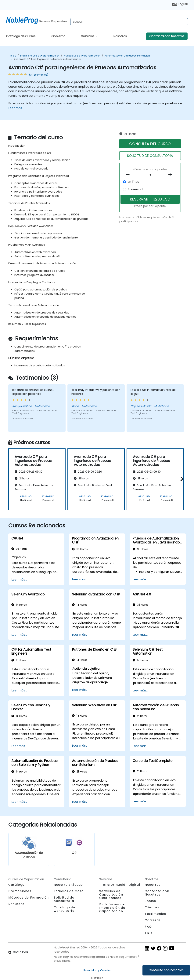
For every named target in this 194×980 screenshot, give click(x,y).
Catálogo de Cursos (21, 36)
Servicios (88, 36)
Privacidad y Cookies (97, 970)
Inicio (13, 56)
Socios (150, 901)
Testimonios (155, 914)
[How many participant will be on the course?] (150, 175)
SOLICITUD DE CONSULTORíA (150, 156)
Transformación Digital (120, 885)
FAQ (148, 927)
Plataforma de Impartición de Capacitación (112, 908)
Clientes (152, 907)
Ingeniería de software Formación (40, 56)
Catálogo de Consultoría (65, 909)
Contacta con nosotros (166, 970)
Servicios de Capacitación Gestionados (111, 894)
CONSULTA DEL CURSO (150, 144)
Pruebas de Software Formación (82, 56)
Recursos (16, 904)
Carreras (153, 920)
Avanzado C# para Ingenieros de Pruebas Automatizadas (48, 59)
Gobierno (58, 36)
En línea (133, 182)
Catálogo (16, 885)
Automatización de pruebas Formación (127, 56)
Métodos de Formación (29, 898)
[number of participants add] (171, 175)
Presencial (135, 189)
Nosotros (120, 36)
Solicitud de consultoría (64, 899)
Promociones (20, 891)
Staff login (97, 978)
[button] (181, 479)
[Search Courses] (129, 22)
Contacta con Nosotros (167, 36)
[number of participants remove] (129, 175)
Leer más (15, 108)
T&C (148, 933)
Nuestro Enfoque (68, 885)
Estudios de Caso (69, 891)
